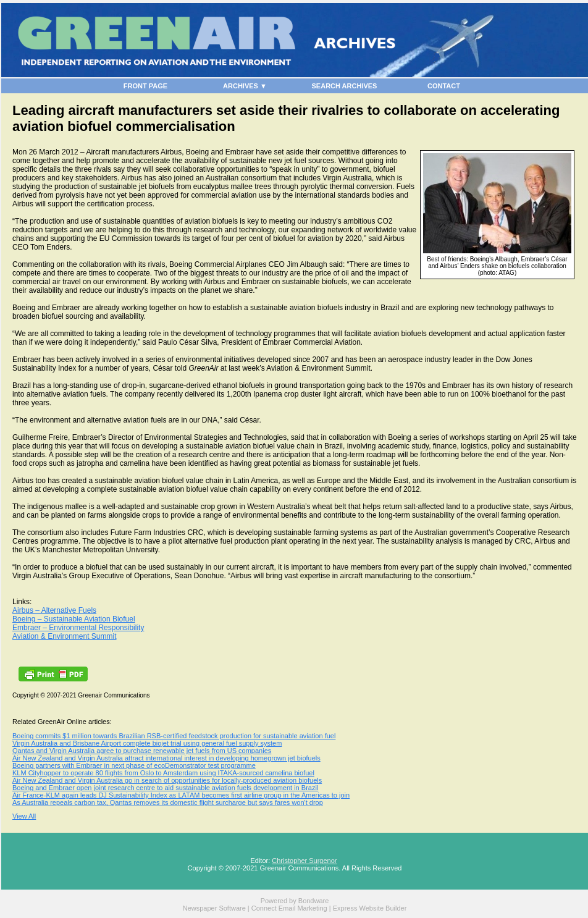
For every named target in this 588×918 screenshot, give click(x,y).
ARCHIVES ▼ (245, 86)
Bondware (314, 901)
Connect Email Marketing (289, 908)
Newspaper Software (214, 908)
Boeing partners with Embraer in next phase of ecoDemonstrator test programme (134, 765)
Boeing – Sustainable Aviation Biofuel (74, 619)
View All (24, 816)
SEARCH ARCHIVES (345, 86)
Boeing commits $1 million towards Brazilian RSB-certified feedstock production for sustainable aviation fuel (174, 736)
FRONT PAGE (145, 86)
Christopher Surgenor (304, 861)
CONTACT (444, 86)
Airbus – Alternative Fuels (54, 610)
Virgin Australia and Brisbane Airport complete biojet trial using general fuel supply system (147, 743)
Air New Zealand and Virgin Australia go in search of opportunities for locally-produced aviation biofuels (167, 780)
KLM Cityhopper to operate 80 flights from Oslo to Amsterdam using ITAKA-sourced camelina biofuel (163, 773)
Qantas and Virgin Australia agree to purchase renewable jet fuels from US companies (142, 751)
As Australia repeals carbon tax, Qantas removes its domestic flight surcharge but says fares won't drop (168, 802)
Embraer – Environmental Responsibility (78, 628)
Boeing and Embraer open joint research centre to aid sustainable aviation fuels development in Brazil (165, 788)
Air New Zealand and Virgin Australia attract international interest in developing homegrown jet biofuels (166, 758)
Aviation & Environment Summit (65, 636)
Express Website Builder (370, 908)
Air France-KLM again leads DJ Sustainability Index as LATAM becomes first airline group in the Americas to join (181, 795)
